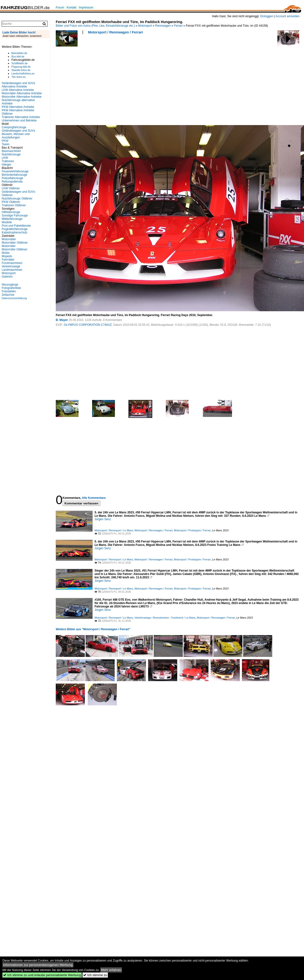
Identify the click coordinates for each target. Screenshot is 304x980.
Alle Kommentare (94, 498)
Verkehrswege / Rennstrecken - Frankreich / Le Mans (165, 618)
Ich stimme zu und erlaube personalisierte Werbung (42, 975)
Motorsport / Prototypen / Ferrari (192, 530)
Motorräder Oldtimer (15, 243)
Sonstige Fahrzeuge (15, 215)
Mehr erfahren (111, 970)
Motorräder (9, 239)
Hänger (6, 165)
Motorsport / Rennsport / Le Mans (114, 530)
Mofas (6, 253)
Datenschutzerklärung (14, 298)
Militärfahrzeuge (12, 219)
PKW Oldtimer (11, 202)
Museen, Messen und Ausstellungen (16, 136)
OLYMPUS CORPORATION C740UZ (88, 325)
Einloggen (267, 16)
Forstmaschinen (12, 263)
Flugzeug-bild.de (21, 67)
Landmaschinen (12, 270)
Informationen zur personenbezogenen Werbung (38, 965)
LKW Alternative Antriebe (18, 90)
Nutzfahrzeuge (11, 154)
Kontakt (72, 8)
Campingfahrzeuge (14, 127)
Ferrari (178, 26)
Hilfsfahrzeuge (11, 212)
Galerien (7, 277)
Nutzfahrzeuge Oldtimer (17, 199)
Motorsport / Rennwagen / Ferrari (115, 32)
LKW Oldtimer (11, 188)
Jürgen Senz (103, 519)
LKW (5, 158)
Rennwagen (163, 26)
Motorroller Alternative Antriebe (22, 97)
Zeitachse (8, 295)
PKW (5, 141)
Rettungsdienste (12, 182)
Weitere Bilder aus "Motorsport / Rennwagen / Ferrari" (93, 629)
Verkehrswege (11, 266)
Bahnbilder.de (19, 53)
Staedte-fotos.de (21, 70)
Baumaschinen (11, 151)
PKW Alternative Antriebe (18, 107)
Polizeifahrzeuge (12, 178)
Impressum (86, 8)
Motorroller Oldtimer (15, 249)
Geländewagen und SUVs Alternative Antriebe (18, 85)
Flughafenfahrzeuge (15, 229)
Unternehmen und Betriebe (19, 120)
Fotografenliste (11, 288)
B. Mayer (62, 320)
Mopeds (7, 256)
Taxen (6, 144)
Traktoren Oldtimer (14, 205)
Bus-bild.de (18, 56)
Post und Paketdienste (16, 226)
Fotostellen (9, 291)
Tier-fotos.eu (19, 77)
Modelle (7, 222)
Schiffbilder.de (20, 63)
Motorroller (9, 246)
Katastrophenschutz (15, 232)
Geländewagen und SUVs (18, 131)
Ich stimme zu (95, 975)
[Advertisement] (112, 81)
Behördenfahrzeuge (14, 175)
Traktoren (8, 161)
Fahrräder (8, 260)
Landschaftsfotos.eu (23, 73)
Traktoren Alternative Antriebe (21, 117)
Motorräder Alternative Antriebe (22, 93)
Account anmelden (287, 16)
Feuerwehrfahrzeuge (15, 171)
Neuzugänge (10, 285)
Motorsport (145, 26)
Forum (60, 8)
